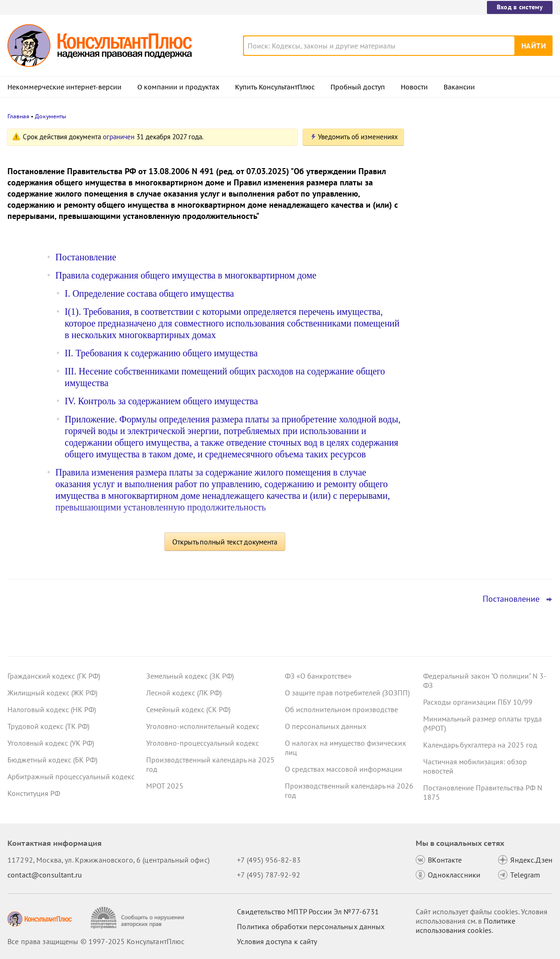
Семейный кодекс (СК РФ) (188, 709)
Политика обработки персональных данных (311, 926)
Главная (18, 116)
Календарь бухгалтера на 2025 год (480, 745)
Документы (51, 116)
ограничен (119, 137)
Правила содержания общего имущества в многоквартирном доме (186, 275)
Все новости (442, 374)
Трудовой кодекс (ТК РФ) (48, 726)
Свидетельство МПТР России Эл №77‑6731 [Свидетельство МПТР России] (308, 911)
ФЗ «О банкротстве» (318, 676)
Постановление (86, 257)
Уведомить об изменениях (358, 137)
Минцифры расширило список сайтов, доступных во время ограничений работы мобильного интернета (482, 183)
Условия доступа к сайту (277, 941)
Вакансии (459, 87)
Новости (414, 87)
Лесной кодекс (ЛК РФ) (184, 693)
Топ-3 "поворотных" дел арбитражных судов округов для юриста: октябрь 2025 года (481, 294)
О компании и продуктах (178, 87)
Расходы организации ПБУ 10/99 (478, 702)
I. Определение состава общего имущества (149, 293)
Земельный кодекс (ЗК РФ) (190, 676)
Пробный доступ (358, 87)
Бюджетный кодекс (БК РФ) (52, 760)
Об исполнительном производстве (341, 709)
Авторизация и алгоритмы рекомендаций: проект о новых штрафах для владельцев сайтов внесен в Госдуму (473, 238)
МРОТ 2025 (165, 786)
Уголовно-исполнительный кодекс (203, 726)
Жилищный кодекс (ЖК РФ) (52, 693)
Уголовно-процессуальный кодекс (202, 743)
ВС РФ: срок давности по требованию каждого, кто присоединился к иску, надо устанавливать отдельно (481, 344)
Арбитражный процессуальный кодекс (71, 776)
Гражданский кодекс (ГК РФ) (54, 676)
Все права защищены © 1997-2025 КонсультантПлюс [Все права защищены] (96, 941)
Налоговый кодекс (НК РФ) (52, 709)
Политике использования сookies (466, 925)
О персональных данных (326, 726)
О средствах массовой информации (344, 769)
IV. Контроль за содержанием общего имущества (161, 401)
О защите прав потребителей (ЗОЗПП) (347, 693)
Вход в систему (520, 7)
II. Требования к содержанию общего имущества (161, 353)
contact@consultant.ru (45, 875)
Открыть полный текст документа (225, 542)
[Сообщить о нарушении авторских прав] (138, 918)
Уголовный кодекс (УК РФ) (51, 743)
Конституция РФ (34, 793)
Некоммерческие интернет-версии (64, 87)
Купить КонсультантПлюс (275, 87)
